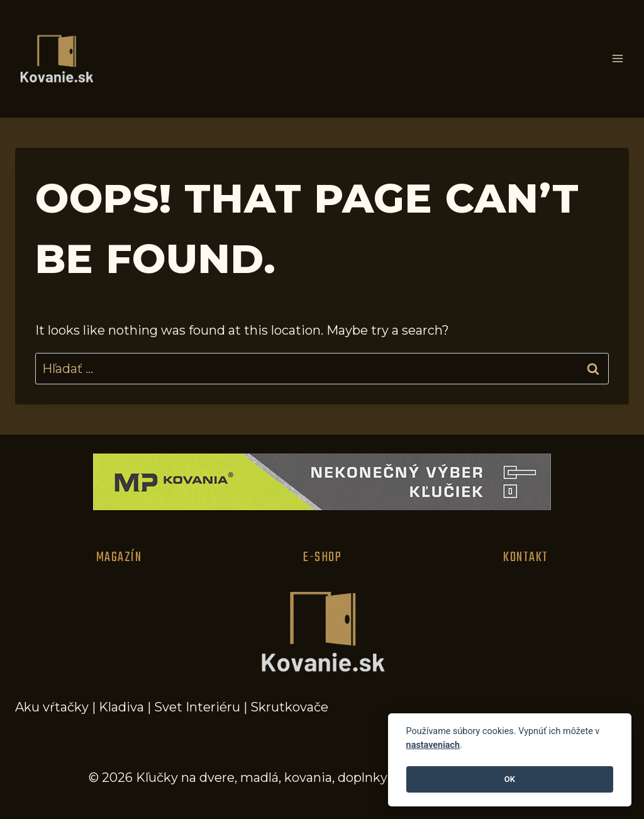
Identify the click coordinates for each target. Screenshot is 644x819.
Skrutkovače (289, 707)
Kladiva (121, 707)
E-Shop (322, 557)
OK (510, 779)
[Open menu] (617, 59)
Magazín (119, 557)
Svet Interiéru (197, 707)
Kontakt (526, 557)
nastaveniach (433, 745)
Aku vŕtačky (52, 707)
